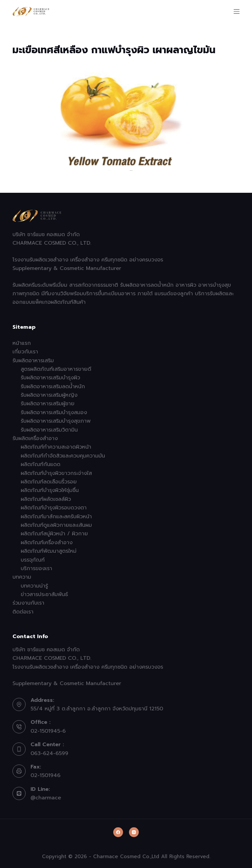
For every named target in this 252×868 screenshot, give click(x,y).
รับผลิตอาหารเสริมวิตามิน (49, 430)
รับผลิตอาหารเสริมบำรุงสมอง (54, 412)
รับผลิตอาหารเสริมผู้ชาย (48, 404)
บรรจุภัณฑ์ (33, 560)
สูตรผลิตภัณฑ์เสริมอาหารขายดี (56, 369)
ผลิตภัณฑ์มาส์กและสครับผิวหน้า (56, 517)
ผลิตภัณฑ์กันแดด (41, 464)
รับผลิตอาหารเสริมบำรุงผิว (50, 378)
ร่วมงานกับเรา (28, 603)
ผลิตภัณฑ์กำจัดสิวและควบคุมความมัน (63, 456)
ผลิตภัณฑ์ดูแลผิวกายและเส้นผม (56, 525)
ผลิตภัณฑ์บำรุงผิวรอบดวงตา (54, 508)
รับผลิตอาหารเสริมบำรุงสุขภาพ (56, 421)
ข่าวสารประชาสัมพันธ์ (44, 594)
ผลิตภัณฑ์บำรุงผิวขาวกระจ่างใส (56, 473)
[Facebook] (118, 832)
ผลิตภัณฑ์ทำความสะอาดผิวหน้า (56, 447)
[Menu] (237, 11)
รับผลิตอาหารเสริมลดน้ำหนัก (53, 387)
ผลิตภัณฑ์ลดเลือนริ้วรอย (49, 482)
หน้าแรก (22, 343)
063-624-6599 (49, 753)
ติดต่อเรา (23, 612)
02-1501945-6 (48, 731)
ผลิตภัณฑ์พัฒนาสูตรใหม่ (49, 551)
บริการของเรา (36, 568)
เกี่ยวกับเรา (25, 352)
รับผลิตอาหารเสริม (33, 361)
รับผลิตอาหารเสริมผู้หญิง (49, 395)
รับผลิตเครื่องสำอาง (35, 438)
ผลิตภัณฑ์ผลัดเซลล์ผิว (46, 499)
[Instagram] (134, 832)
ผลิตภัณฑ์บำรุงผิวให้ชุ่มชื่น (50, 490)
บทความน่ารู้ (34, 586)
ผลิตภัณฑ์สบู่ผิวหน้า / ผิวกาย (54, 534)
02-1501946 (45, 775)
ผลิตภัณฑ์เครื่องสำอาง (47, 543)
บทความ (22, 577)
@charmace (46, 798)
